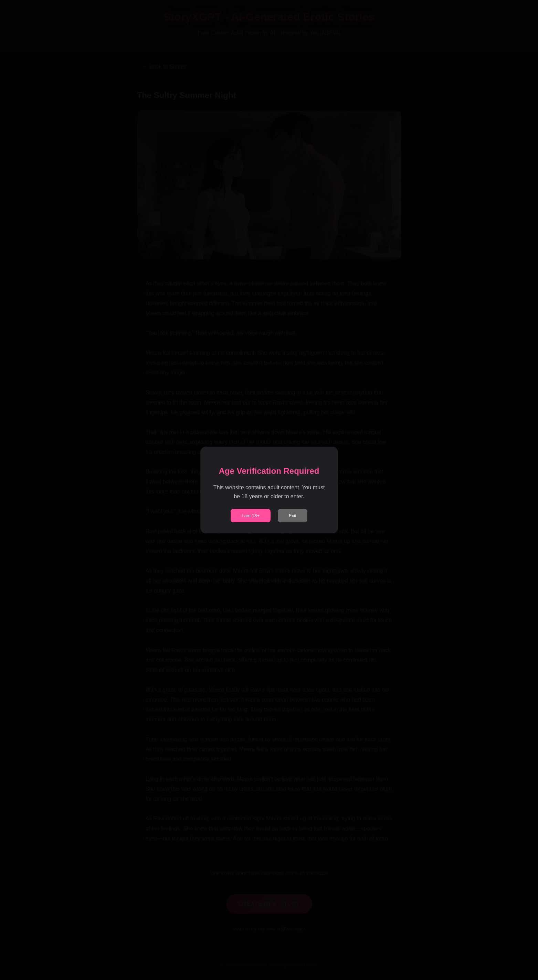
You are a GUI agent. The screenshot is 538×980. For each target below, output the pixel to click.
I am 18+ (251, 516)
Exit (293, 516)
